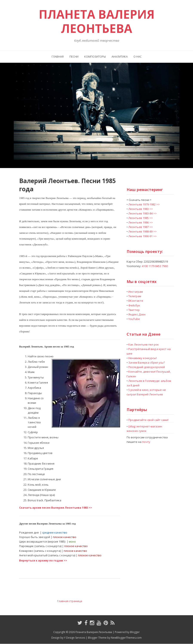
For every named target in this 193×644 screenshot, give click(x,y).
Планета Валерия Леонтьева (97, 21)
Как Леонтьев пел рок (144, 344)
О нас (138, 57)
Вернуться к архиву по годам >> (43, 560)
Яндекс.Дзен (137, 314)
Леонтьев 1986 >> (141, 222)
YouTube (134, 319)
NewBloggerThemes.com (126, 638)
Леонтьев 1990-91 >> (142, 236)
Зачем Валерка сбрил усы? (147, 363)
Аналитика (120, 57)
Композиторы (95, 57)
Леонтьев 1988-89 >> (142, 231)
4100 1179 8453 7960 (155, 266)
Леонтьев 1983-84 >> (142, 213)
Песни (74, 57)
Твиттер (134, 310)
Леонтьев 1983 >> (141, 209)
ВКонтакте (136, 301)
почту (146, 442)
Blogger (135, 632)
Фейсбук (134, 305)
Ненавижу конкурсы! (142, 358)
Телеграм (135, 296)
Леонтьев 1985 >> (141, 218)
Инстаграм (136, 292)
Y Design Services (75, 638)
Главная (58, 57)
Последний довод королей (147, 367)
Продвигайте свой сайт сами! (148, 420)
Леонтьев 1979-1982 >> (144, 204)
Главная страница (70, 601)
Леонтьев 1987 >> (141, 227)
